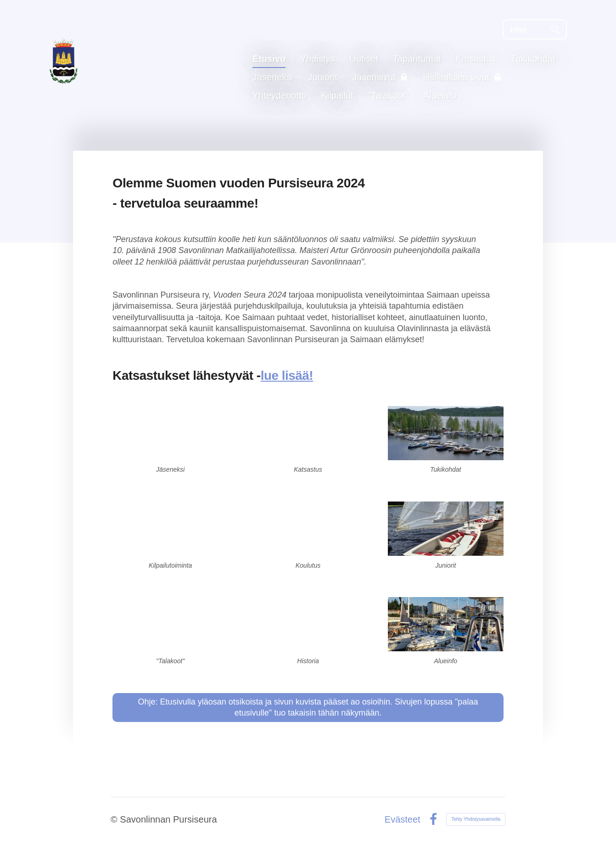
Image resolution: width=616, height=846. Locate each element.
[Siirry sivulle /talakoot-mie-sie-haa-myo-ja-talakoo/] (170, 624)
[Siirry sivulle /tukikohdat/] (446, 433)
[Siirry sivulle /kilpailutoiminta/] (170, 529)
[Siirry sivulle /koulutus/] (308, 529)
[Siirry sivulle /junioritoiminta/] (446, 529)
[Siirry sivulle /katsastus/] (308, 433)
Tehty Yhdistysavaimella (476, 819)
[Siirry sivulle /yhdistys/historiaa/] (308, 624)
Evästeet (403, 819)
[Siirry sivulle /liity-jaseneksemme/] (170, 433)
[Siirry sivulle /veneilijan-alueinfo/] (446, 624)
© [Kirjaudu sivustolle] (115, 819)
